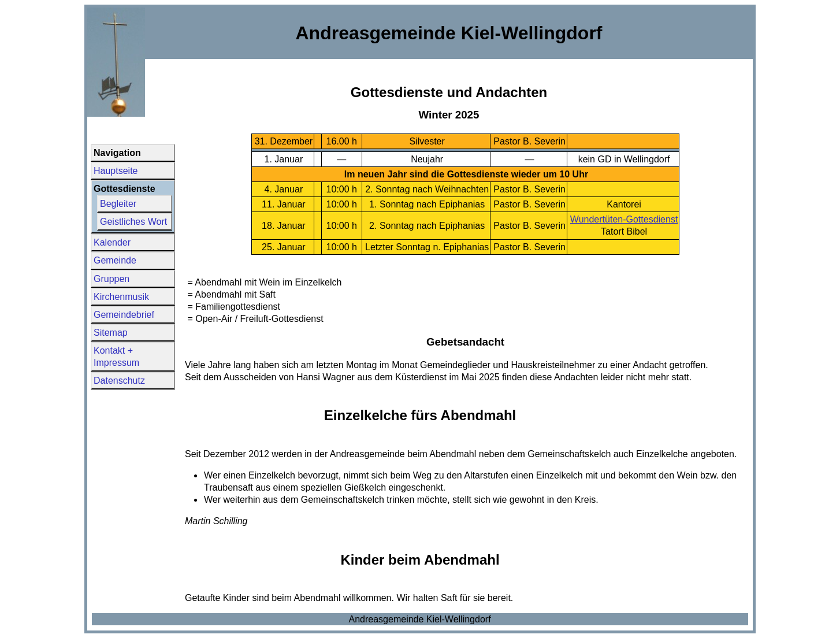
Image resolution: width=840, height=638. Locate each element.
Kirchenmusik (121, 297)
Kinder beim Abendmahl (420, 560)
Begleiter (118, 204)
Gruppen (111, 279)
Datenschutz (119, 381)
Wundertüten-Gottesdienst (624, 219)
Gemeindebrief (124, 315)
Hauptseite (116, 171)
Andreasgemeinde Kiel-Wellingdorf (420, 619)
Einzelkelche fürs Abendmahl (420, 415)
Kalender (112, 242)
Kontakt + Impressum (116, 357)
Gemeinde (115, 260)
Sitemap (111, 333)
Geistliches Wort (133, 222)
